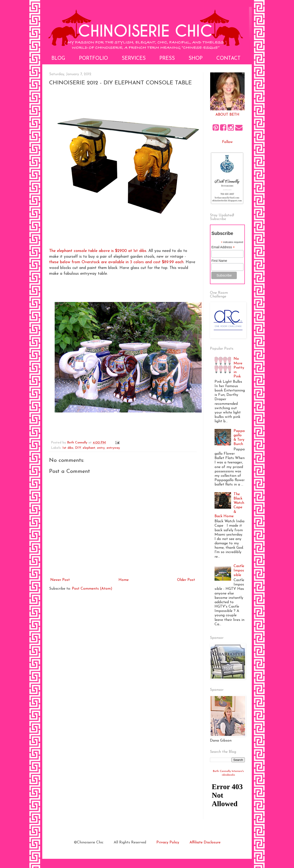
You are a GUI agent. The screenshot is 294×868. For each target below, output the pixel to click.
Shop (196, 59)
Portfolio (93, 59)
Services (134, 59)
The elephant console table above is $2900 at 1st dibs (98, 251)
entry (101, 448)
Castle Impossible (239, 571)
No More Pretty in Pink (239, 368)
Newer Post (60, 580)
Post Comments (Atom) (92, 589)
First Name (219, 261)
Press (167, 59)
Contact (228, 59)
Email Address (223, 247)
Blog (58, 59)
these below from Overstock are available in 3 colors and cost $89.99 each (116, 262)
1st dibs (68, 448)
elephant (89, 448)
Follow (227, 142)
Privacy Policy (168, 842)
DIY (78, 448)
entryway (113, 448)
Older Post (186, 580)
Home (124, 580)
